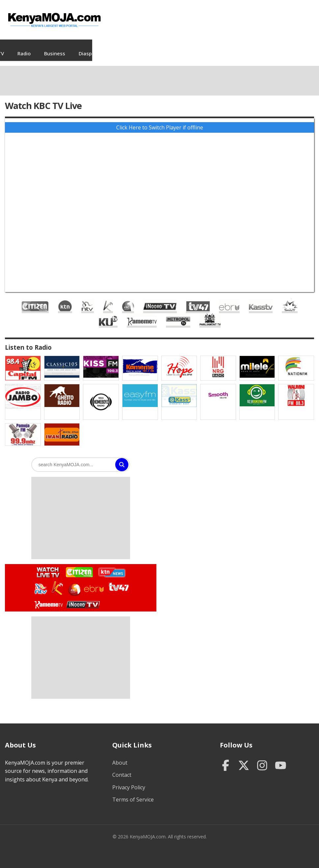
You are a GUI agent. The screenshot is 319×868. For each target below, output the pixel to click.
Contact (122, 768)
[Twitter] (244, 759)
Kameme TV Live (142, 314)
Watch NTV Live (41, 582)
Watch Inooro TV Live (83, 597)
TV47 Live (198, 299)
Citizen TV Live (35, 299)
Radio (137, 47)
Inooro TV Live (160, 299)
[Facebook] (226, 759)
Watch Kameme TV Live (48, 598)
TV (114, 47)
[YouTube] (281, 759)
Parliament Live (210, 314)
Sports (282, 47)
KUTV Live (108, 314)
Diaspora (202, 47)
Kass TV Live (261, 299)
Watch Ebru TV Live (94, 583)
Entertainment (244, 47)
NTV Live (88, 299)
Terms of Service (133, 793)
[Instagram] (262, 759)
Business (168, 47)
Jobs (93, 47)
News (38, 47)
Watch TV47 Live (118, 580)
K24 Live (108, 299)
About (120, 756)
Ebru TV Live (229, 299)
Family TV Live (290, 299)
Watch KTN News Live (110, 566)
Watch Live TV (46, 565)
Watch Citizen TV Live (79, 565)
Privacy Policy (129, 781)
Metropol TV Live (178, 314)
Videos (66, 47)
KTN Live (65, 299)
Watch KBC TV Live (74, 582)
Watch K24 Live (58, 582)
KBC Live (128, 299)
